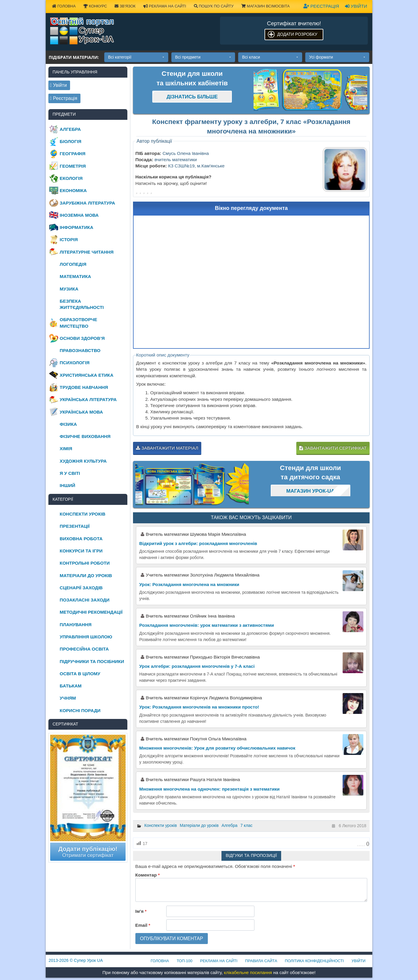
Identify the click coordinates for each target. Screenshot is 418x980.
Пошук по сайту (214, 6)
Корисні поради (80, 710)
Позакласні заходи (85, 600)
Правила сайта (261, 961)
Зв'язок (125, 6)
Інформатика (76, 227)
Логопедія (73, 264)
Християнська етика (87, 375)
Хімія (66, 449)
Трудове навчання (84, 387)
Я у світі (70, 473)
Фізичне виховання (85, 436)
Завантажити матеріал (167, 448)
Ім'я (141, 911)
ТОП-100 (185, 961)
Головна (64, 6)
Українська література (88, 399)
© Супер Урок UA (76, 960)
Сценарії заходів (81, 588)
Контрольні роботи (85, 563)
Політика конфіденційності (314, 961)
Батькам (71, 686)
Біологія (71, 141)
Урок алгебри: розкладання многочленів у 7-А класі (197, 666)
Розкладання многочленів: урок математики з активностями (207, 625)
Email (143, 925)
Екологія (71, 178)
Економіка (73, 190)
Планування (76, 625)
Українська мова (81, 412)
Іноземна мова (79, 215)
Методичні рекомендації (91, 612)
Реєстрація (321, 6)
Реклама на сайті (165, 6)
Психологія (75, 363)
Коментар (148, 875)
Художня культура (83, 461)
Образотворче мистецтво (78, 323)
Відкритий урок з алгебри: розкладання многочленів (198, 543)
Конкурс (95, 6)
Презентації (75, 526)
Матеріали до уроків (199, 825)
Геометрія (73, 166)
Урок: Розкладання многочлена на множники (189, 584)
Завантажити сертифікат (333, 448)
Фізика (68, 424)
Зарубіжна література (87, 203)
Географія (73, 154)
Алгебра (229, 825)
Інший (67, 485)
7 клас (247, 825)
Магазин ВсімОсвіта (266, 6)
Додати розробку (297, 34)
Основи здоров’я (82, 338)
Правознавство (80, 350)
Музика (69, 289)
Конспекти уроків (161, 825)
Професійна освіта (84, 649)
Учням (68, 698)
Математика (75, 276)
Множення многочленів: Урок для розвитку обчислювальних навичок (217, 748)
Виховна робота (81, 539)
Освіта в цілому (80, 674)
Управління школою (86, 637)
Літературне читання (87, 252)
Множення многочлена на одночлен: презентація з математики (209, 789)
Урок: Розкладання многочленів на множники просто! (199, 707)
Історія (69, 239)
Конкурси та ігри (81, 551)
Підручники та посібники (92, 661)
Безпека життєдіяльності (82, 304)
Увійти (356, 6)
